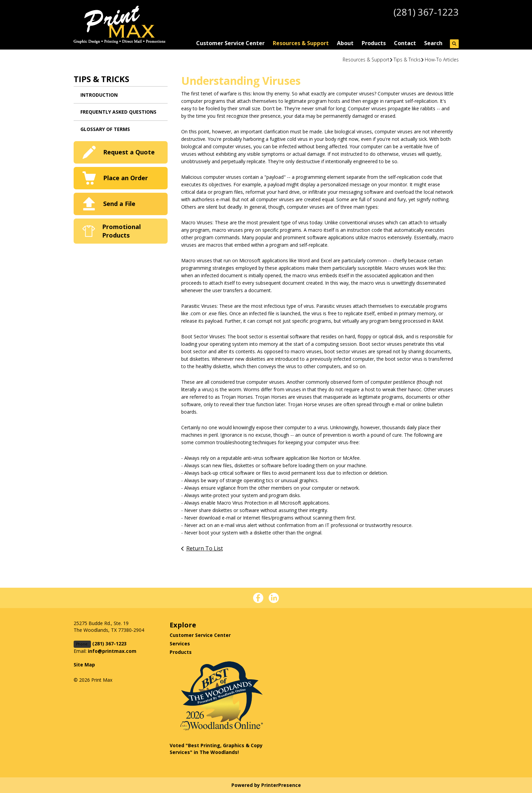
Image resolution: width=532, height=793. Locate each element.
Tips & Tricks (407, 60)
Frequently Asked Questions (118, 112)
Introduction (99, 95)
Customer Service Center (230, 43)
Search (433, 43)
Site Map (84, 665)
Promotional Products (121, 231)
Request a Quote (129, 152)
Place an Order (126, 178)
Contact (405, 43)
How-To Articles (442, 60)
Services (180, 644)
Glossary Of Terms (105, 129)
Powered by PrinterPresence (266, 785)
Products (374, 43)
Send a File (119, 204)
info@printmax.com (112, 651)
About (345, 43)
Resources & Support (301, 43)
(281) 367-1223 (426, 12)
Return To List (205, 548)
